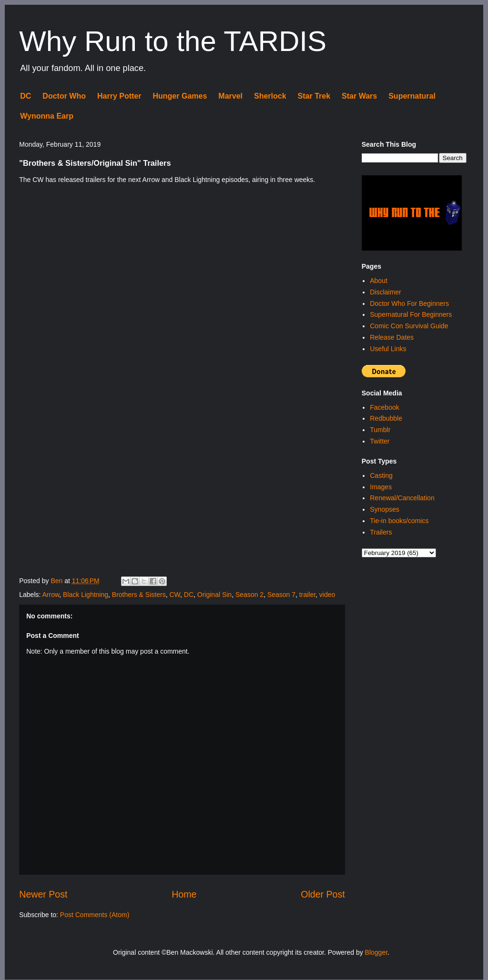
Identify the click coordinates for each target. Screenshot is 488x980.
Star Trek (314, 96)
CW (175, 595)
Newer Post (43, 894)
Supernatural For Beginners (411, 314)
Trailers (381, 532)
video (327, 595)
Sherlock (270, 96)
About (379, 281)
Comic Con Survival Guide (409, 326)
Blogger (376, 952)
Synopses (384, 509)
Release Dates (392, 337)
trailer (307, 595)
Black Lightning (86, 595)
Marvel (230, 96)
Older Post (323, 894)
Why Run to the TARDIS (173, 41)
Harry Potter (119, 96)
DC (25, 96)
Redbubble (386, 418)
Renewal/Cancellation (402, 498)
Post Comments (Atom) (95, 915)
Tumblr (380, 430)
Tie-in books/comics (399, 521)
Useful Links (388, 349)
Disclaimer (385, 292)
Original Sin (214, 595)
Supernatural (412, 96)
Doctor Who (64, 96)
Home (184, 894)
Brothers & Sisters (139, 595)
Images (381, 487)
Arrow (51, 595)
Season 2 (249, 595)
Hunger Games (180, 96)
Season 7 (281, 595)
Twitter (380, 441)
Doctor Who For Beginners (409, 303)
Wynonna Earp (47, 116)
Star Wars (359, 96)
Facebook (384, 407)
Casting (381, 475)
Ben (57, 581)
